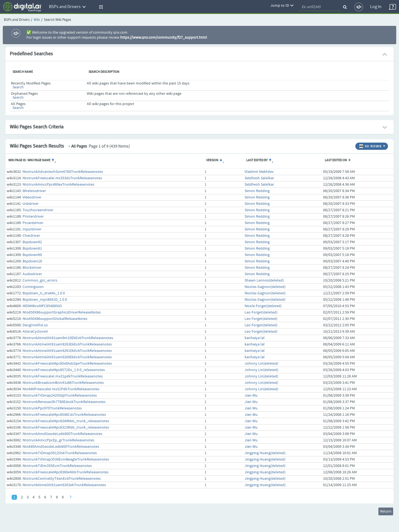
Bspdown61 (32, 248)
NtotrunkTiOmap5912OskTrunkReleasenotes (60, 453)
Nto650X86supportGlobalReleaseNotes (55, 319)
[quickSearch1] (320, 7)
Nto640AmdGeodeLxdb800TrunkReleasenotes (61, 447)
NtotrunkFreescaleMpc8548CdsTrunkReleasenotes (64, 415)
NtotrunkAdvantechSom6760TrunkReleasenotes (63, 172)
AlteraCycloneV (35, 332)
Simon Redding (257, 191)
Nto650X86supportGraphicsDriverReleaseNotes (62, 312)
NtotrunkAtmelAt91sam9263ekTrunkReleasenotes (64, 485)
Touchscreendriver (38, 210)
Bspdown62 (32, 242)
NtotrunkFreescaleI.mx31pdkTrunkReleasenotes (63, 376)
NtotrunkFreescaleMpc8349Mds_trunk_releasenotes (66, 421)
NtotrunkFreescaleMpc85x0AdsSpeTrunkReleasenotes (67, 364)
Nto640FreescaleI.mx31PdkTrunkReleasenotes (61, 389)
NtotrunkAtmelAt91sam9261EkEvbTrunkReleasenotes (67, 351)
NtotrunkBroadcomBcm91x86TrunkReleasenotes (63, 383)
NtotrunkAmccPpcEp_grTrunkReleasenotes (58, 440)
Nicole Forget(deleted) (263, 306)
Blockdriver (32, 268)
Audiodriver (32, 274)
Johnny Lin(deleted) (261, 364)
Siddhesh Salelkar (259, 178)
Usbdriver (31, 204)
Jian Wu (251, 396)
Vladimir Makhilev (259, 172)
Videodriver (32, 197)
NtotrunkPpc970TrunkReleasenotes (52, 408)
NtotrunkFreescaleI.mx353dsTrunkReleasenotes (62, 178)
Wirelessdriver (34, 191)
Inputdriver (32, 229)
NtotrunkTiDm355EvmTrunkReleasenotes (57, 466)
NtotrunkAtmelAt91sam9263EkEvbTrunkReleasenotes (67, 344)
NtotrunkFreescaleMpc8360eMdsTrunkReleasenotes (66, 472)
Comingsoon (33, 287)
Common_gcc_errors (40, 280)
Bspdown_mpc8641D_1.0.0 (45, 300)
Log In (376, 7)
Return (386, 511)
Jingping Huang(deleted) (265, 453)
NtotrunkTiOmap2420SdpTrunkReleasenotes (60, 396)
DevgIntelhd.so (35, 325)
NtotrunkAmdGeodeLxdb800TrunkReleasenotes (62, 434)
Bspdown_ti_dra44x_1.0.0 (44, 293)
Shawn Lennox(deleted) (264, 280)
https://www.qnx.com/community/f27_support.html (164, 38)
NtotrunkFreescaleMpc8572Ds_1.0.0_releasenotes (64, 370)
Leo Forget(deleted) (261, 312)
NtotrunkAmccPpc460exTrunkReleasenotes (58, 185)
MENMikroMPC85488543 (42, 306)
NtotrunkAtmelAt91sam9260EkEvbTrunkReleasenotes (67, 357)
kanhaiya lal (255, 338)
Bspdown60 (32, 255)
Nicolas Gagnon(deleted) (265, 287)
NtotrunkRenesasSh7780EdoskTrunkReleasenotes (64, 402)
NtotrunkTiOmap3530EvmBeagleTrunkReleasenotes (66, 459)
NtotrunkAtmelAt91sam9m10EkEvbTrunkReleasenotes (68, 338)
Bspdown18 (32, 261)
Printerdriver (33, 217)
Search (18, 87)
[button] (100, 7)
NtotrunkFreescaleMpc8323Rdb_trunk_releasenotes (66, 427)
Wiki (37, 20)
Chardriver (31, 236)
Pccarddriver (33, 223)
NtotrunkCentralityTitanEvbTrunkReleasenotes (62, 479)
